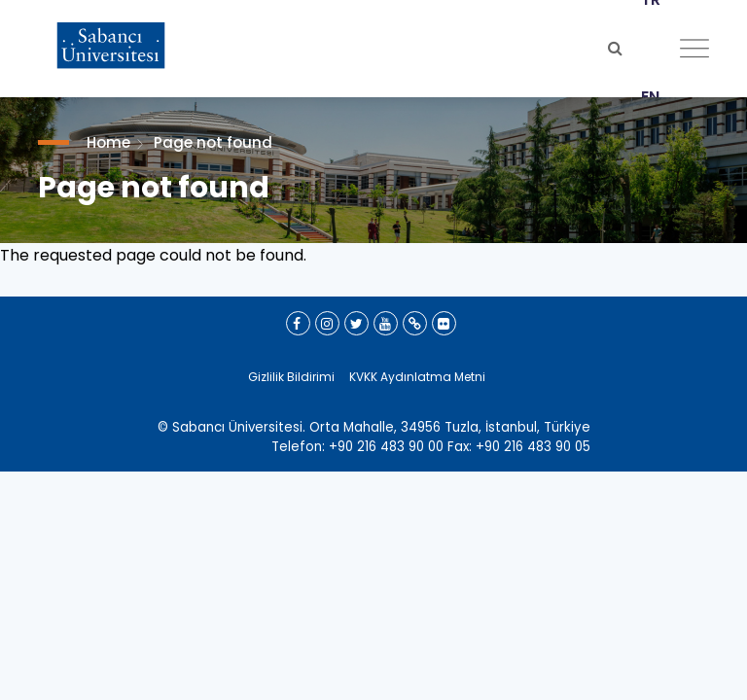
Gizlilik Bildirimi (291, 377)
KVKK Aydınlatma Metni (417, 377)
